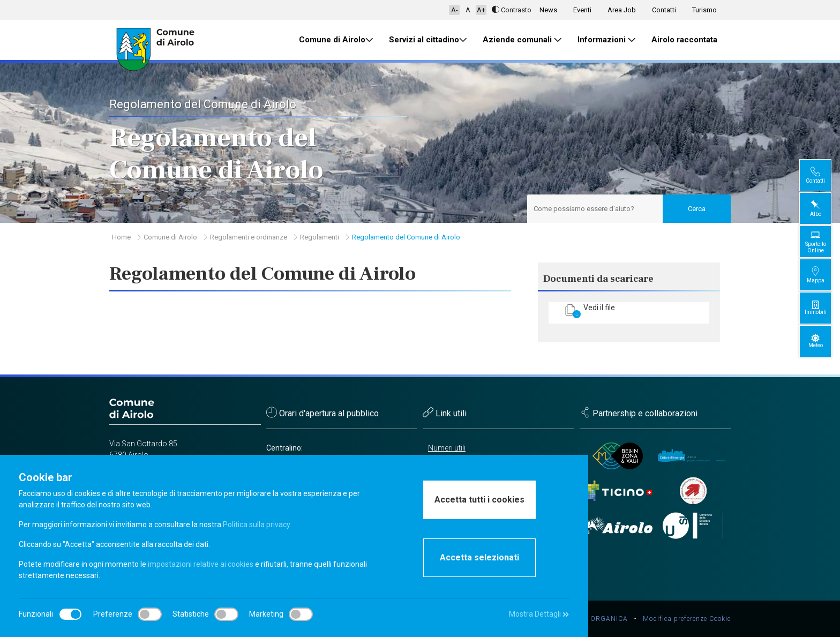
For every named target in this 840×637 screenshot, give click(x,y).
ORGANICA (609, 619)
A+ (481, 10)
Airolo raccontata (684, 40)
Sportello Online (824, 241)
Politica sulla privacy (256, 524)
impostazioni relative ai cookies (201, 564)
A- (455, 10)
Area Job (622, 10)
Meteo (824, 341)
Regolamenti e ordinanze (249, 237)
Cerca (697, 209)
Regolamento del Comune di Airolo (406, 237)
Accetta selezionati (479, 557)
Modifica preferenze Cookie (687, 619)
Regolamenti (320, 237)
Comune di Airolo (336, 40)
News (548, 10)
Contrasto (512, 10)
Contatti (664, 10)
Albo (824, 208)
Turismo (704, 10)
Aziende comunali (522, 40)
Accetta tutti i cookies (479, 500)
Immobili (824, 308)
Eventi (582, 10)
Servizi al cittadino (428, 40)
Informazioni (606, 40)
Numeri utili (447, 448)
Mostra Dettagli (539, 614)
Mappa (824, 275)
